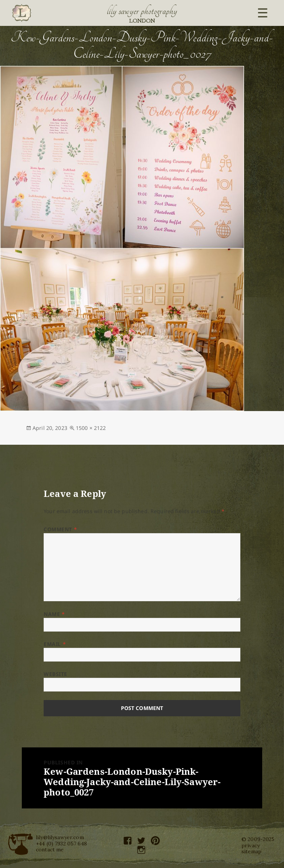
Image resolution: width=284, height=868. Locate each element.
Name (54, 614)
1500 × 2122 (91, 428)
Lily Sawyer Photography (142, 11)
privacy (251, 845)
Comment (60, 529)
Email (55, 644)
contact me (50, 850)
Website (55, 674)
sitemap (251, 851)
